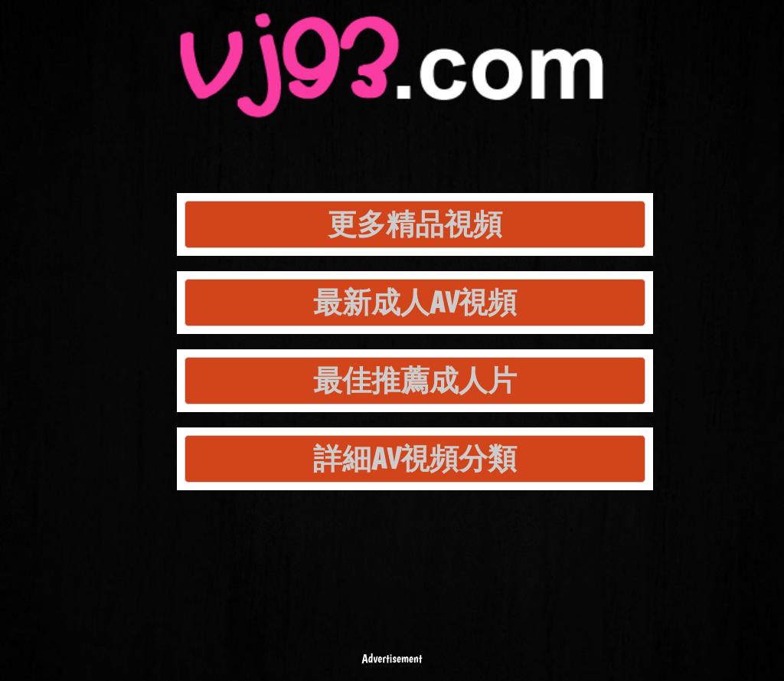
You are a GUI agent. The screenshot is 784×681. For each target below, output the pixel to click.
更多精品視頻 (415, 224)
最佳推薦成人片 (415, 380)
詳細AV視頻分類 (415, 458)
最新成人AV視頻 (415, 302)
